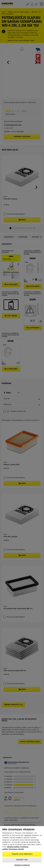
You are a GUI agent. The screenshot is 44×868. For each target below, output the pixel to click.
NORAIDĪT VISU (22, 860)
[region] (22, 847)
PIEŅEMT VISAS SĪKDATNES (22, 854)
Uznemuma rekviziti (16, 849)
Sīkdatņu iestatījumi (22, 865)
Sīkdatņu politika (13, 847)
